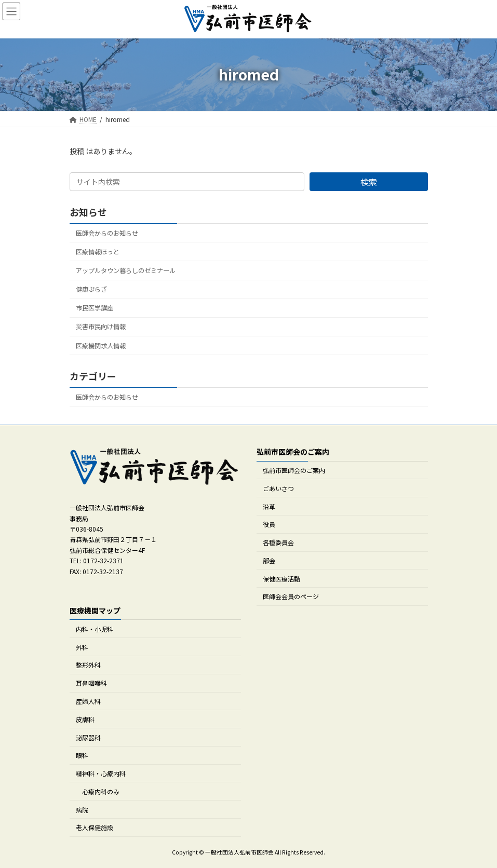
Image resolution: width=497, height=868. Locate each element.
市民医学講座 (95, 308)
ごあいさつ (278, 488)
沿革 (269, 506)
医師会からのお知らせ (107, 233)
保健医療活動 (281, 579)
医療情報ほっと (98, 252)
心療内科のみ (101, 791)
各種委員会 (278, 542)
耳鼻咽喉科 (91, 683)
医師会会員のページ (291, 597)
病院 (82, 810)
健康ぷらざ (91, 289)
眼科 (82, 755)
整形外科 (88, 665)
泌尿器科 (88, 737)
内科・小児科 (95, 629)
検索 (369, 182)
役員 (269, 525)
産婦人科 (88, 701)
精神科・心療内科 (101, 773)
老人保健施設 (95, 828)
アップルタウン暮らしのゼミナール (126, 270)
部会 (269, 560)
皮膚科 (85, 719)
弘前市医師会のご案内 (294, 470)
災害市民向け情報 (101, 327)
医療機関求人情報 (101, 345)
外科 (82, 647)
